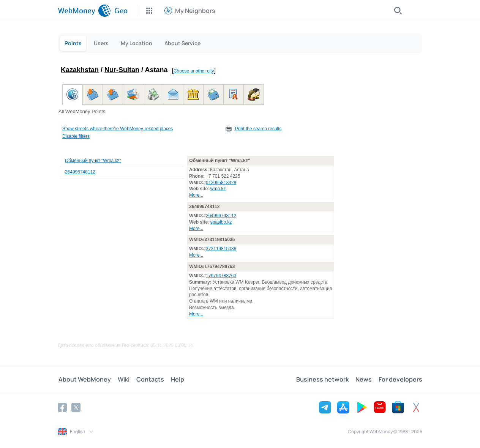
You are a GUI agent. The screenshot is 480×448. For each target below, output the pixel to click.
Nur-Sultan (122, 70)
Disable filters (76, 136)
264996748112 (80, 172)
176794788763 (221, 276)
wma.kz (218, 189)
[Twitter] (76, 407)
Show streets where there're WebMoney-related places (118, 129)
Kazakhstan (80, 70)
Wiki (122, 379)
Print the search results (258, 129)
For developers (400, 379)
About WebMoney (84, 379)
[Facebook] (62, 407)
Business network (324, 379)
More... (196, 195)
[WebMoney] (84, 11)
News (364, 379)
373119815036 (221, 249)
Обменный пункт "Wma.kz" (93, 161)
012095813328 (221, 183)
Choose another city (194, 71)
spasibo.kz (221, 222)
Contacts (148, 379)
